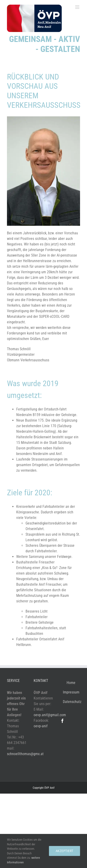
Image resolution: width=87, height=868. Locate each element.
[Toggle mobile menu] (78, 7)
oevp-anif (41, 726)
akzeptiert (64, 851)
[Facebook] (62, 721)
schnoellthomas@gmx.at (25, 754)
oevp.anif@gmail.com (50, 715)
